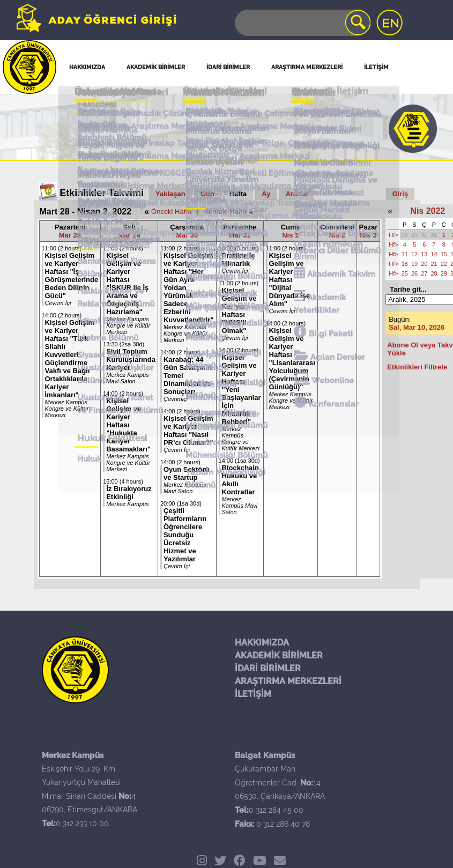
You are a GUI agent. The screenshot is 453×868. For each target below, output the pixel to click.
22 (444, 264)
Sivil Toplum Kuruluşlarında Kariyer (131, 359)
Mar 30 (187, 235)
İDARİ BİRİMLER (268, 668)
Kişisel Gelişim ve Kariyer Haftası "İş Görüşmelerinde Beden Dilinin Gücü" (72, 276)
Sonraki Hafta (225, 212)
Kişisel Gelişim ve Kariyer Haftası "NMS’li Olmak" (239, 310)
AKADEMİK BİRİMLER (279, 655)
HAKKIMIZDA (262, 643)
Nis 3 (368, 235)
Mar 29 (129, 235)
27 (424, 273)
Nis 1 (290, 235)
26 (414, 273)
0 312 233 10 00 (82, 824)
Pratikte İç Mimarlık (239, 259)
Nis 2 (337, 235)
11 (405, 254)
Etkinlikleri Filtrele (417, 367)
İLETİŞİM (253, 694)
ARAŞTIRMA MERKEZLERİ (288, 681)
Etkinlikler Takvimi (102, 193)
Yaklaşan (170, 194)
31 (434, 235)
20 (424, 264)
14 (434, 254)
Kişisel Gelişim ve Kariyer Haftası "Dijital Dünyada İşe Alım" (290, 280)
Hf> (393, 235)
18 (405, 264)
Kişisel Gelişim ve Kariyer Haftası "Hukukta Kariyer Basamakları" (128, 425)
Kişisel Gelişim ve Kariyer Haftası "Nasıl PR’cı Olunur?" (188, 431)
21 (434, 264)
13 (424, 254)
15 (444, 254)
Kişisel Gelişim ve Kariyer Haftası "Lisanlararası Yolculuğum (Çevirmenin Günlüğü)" (292, 359)
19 (414, 264)
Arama (296, 194)
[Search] (302, 23)
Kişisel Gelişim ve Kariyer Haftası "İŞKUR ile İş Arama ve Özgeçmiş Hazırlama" (127, 284)
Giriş (400, 194)
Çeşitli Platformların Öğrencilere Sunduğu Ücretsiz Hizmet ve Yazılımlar (185, 535)
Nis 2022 (428, 211)
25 (405, 273)
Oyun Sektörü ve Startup (186, 473)
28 (405, 235)
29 (414, 235)
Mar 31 (239, 235)
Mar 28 (70, 235)
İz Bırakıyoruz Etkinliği (129, 493)
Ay (266, 194)
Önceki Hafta (171, 212)
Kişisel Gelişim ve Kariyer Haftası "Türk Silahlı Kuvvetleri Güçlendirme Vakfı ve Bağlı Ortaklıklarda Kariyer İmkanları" (70, 359)
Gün (207, 194)
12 (414, 254)
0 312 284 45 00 (276, 810)
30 (424, 235)
